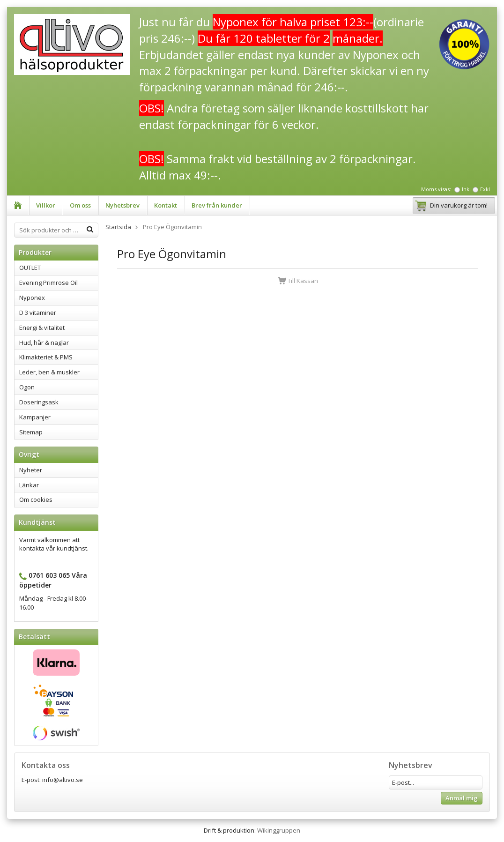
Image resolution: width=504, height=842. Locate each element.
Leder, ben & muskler (49, 372)
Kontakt (166, 205)
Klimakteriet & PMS (46, 357)
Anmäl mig (462, 798)
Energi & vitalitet (42, 328)
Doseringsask (39, 402)
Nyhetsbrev (122, 205)
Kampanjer (35, 417)
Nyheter (31, 470)
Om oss (80, 205)
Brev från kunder (217, 205)
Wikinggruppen (279, 830)
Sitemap (31, 432)
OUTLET (30, 268)
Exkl (485, 189)
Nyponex (32, 298)
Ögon (27, 387)
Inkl (466, 189)
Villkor (46, 205)
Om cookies (36, 499)
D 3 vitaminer (38, 313)
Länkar (29, 485)
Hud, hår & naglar (44, 343)
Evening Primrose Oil (48, 283)
